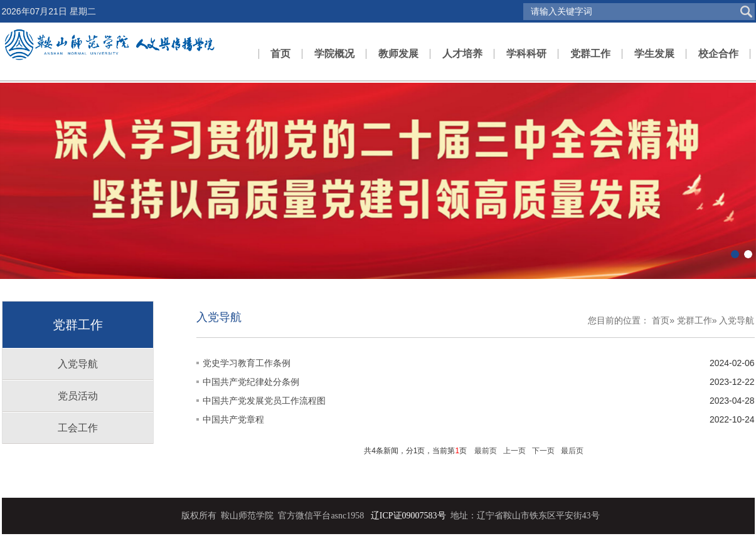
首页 (280, 54)
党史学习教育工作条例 (247, 363)
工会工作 (78, 428)
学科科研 (526, 54)
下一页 (543, 451)
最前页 (486, 451)
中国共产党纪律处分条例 (251, 382)
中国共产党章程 (233, 419)
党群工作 (590, 54)
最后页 (572, 451)
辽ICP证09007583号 (408, 516)
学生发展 (654, 54)
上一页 (514, 451)
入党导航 (78, 364)
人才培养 (462, 54)
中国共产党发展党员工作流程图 (264, 401)
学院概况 (334, 54)
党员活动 (78, 396)
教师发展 (398, 54)
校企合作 (718, 54)
